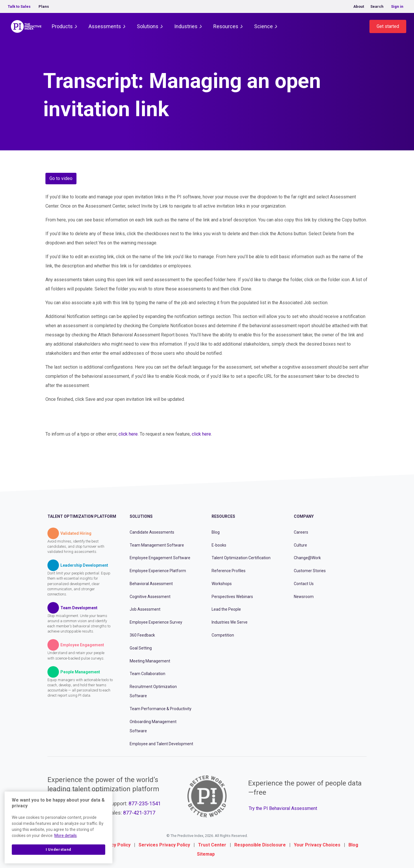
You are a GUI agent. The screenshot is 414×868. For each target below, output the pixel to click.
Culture (300, 545)
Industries (186, 26)
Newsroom (304, 597)
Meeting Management (150, 661)
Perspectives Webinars (232, 597)
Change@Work (307, 558)
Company (304, 516)
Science (263, 26)
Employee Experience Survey (156, 622)
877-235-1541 (145, 803)
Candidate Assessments (152, 532)
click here (128, 434)
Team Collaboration (147, 674)
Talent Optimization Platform (82, 516)
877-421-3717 (139, 813)
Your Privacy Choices (317, 845)
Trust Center (212, 845)
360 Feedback (142, 635)
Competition (223, 635)
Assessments (105, 26)
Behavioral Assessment (151, 584)
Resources (226, 26)
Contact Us (304, 584)
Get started (388, 26)
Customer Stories (310, 571)
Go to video (61, 178)
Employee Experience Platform (158, 571)
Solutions (148, 26)
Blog (216, 532)
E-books (219, 545)
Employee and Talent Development (161, 744)
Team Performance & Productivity (161, 709)
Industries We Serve (230, 622)
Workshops (222, 584)
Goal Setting (141, 648)
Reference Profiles (229, 571)
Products (62, 26)
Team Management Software (157, 545)
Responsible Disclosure (260, 845)
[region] (59, 827)
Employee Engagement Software (160, 558)
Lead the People (226, 609)
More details (66, 836)
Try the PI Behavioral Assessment (283, 808)
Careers (301, 532)
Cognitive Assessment (150, 597)
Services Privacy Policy (164, 845)
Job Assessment (145, 609)
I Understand (59, 849)
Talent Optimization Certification (241, 558)
